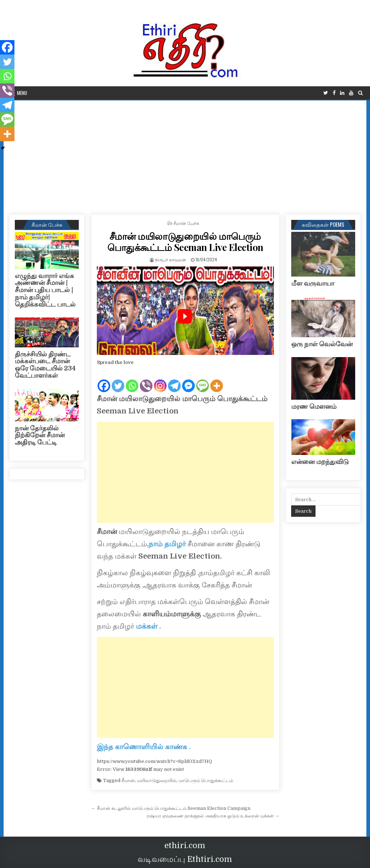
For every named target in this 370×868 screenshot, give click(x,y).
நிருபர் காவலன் (171, 259)
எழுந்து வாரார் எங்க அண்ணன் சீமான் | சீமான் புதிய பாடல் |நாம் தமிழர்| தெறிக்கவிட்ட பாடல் (45, 290)
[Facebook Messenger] (188, 380)
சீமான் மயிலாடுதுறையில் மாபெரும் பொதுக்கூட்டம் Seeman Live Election (185, 242)
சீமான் (128, 780)
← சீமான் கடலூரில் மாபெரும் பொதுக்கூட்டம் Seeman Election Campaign (171, 808)
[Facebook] (104, 380)
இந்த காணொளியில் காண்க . (144, 747)
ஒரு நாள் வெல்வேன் (322, 344)
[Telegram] (174, 380)
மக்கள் (148, 626)
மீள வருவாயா (313, 283)
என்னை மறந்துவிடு (320, 462)
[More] (217, 380)
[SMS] (203, 380)
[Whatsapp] (132, 380)
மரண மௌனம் (314, 407)
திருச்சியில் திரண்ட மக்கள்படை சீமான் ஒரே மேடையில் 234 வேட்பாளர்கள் (45, 365)
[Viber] (146, 380)
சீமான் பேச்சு (186, 223)
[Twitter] (118, 380)
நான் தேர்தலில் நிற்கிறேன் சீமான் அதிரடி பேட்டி (40, 435)
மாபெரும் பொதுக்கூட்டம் (206, 780)
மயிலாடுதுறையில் (157, 780)
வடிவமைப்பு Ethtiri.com (185, 859)
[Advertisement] (185, 155)
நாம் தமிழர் (167, 544)
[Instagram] (160, 380)
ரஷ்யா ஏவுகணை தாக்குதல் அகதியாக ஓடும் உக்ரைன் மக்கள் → (213, 816)
